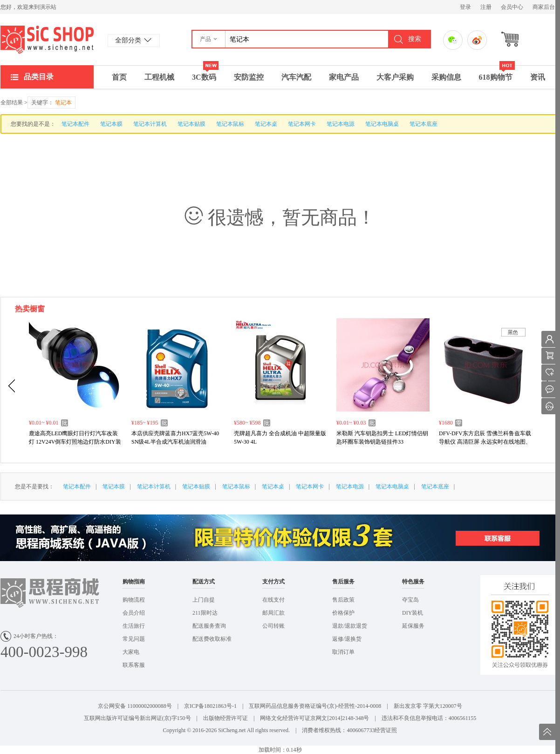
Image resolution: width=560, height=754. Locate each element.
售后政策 (343, 600)
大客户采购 (395, 77)
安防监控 (249, 77)
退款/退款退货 (350, 626)
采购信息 (446, 77)
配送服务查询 (209, 626)
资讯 (538, 77)
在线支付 (273, 600)
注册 (486, 7)
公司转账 (273, 626)
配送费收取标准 (212, 639)
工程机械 (159, 77)
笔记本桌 (266, 124)
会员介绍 (134, 613)
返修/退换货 (347, 639)
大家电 (131, 652)
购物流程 (134, 600)
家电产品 (344, 77)
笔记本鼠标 (230, 124)
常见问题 (134, 639)
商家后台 (544, 7)
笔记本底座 (423, 124)
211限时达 (205, 613)
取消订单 (343, 652)
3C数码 (205, 73)
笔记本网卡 (302, 124)
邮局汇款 (273, 613)
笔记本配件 (75, 124)
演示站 (47, 40)
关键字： (51, 103)
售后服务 (343, 582)
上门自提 (204, 600)
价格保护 (343, 613)
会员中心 (512, 7)
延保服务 (413, 626)
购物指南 (134, 582)
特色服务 (413, 582)
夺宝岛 (410, 600)
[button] (209, 39)
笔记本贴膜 (191, 124)
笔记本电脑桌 (382, 124)
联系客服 (134, 665)
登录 (465, 7)
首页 (119, 77)
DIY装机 (413, 613)
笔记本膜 (111, 124)
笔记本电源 (341, 124)
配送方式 (204, 582)
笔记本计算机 (150, 124)
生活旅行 (134, 626)
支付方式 (273, 582)
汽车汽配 (296, 77)
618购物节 (497, 73)
